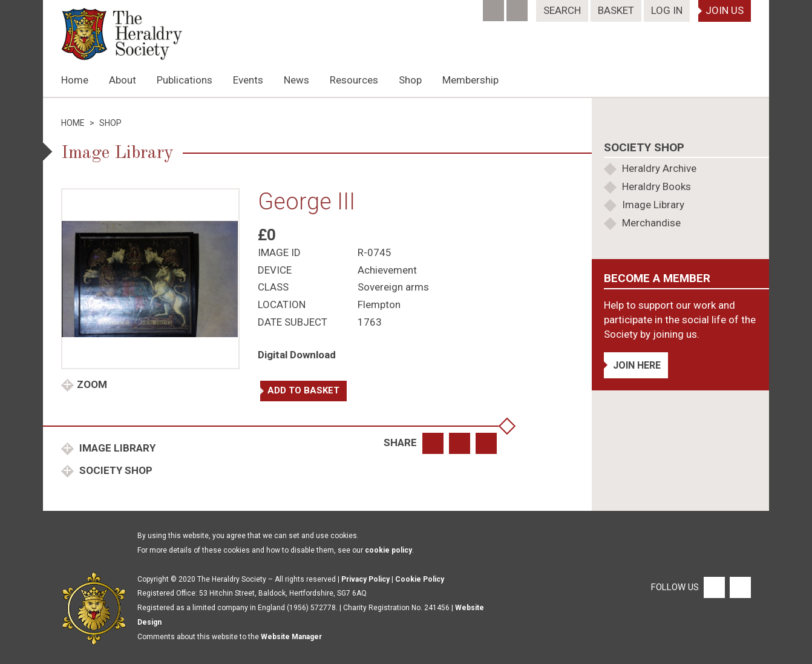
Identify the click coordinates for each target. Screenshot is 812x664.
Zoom (92, 384)
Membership (470, 80)
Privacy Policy (365, 579)
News (296, 80)
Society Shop (115, 470)
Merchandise (651, 223)
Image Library (116, 448)
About (123, 80)
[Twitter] (518, 7)
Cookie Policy (420, 579)
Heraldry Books (656, 186)
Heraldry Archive (659, 168)
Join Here (637, 365)
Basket (616, 10)
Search (562, 10)
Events (248, 80)
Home (75, 80)
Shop (410, 80)
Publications (185, 80)
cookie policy (388, 550)
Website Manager (291, 637)
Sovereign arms (393, 287)
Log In (667, 10)
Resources (354, 80)
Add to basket (303, 390)
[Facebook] (495, 7)
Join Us (725, 10)
